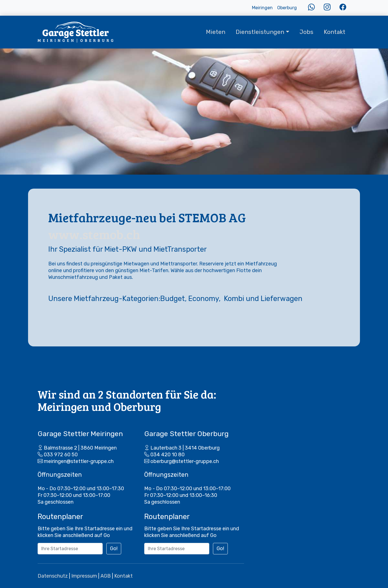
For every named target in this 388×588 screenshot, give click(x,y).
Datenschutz (53, 576)
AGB (106, 576)
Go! (114, 548)
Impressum (84, 576)
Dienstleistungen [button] (260, 32)
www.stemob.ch (94, 234)
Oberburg (287, 8)
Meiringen (262, 8)
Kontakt (335, 32)
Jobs (307, 32)
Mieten (216, 32)
